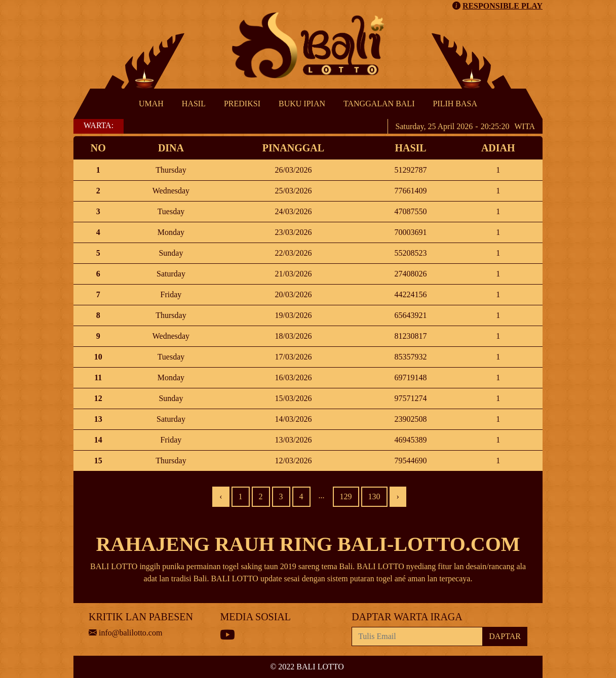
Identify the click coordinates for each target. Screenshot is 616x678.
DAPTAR (505, 636)
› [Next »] (398, 496)
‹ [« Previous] (221, 496)
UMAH (151, 104)
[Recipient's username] (417, 636)
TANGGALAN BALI (379, 104)
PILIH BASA (455, 104)
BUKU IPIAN (302, 104)
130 (374, 496)
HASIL (194, 104)
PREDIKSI (242, 104)
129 (346, 496)
